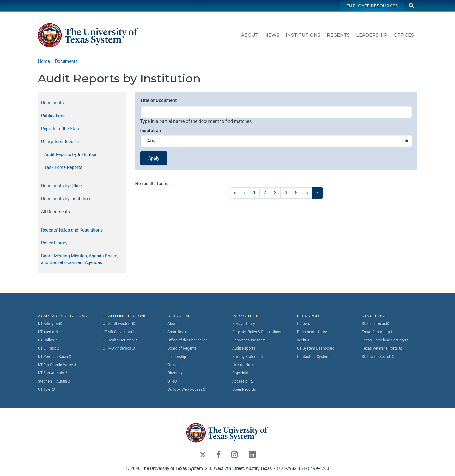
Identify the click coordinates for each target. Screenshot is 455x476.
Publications (53, 116)
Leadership (372, 35)
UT (50, 324)
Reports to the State (61, 129)
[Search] (411, 6)
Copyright (240, 373)
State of (376, 324)
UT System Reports (60, 142)
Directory (175, 373)
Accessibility (243, 381)
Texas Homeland (385, 340)
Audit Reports (244, 348)
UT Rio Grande (58, 365)
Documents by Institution (66, 199)
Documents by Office (61, 186)
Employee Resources (372, 6)
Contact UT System (313, 357)
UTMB (119, 332)
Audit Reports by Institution (71, 154)
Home (44, 61)
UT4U (172, 381)
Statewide (379, 357)
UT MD (119, 348)
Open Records (244, 389)
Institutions (303, 35)
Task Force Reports (63, 167)
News (272, 35)
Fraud (377, 332)
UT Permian (55, 357)
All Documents (55, 212)
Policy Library (54, 243)
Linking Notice (244, 365)
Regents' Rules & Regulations (257, 332)
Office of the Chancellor (187, 340)
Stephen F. (55, 381)
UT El (49, 348)
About (250, 35)
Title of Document (158, 101)
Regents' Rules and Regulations (72, 230)
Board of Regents (182, 348)
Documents (66, 61)
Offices (404, 35)
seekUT (303, 340)
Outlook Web (187, 389)
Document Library (312, 332)
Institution (151, 131)
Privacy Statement (248, 357)
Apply (154, 158)
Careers (303, 324)
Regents (338, 35)
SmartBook (177, 332)
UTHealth (120, 340)
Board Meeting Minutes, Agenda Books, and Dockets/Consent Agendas (80, 259)
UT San (53, 373)
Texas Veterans (382, 348)
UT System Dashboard (316, 348)
